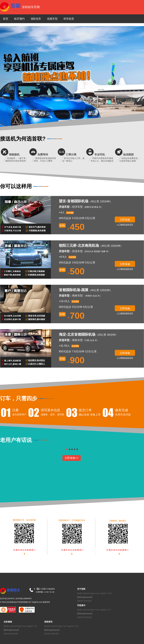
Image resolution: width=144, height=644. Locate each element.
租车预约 (19, 19)
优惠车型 (52, 19)
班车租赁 (69, 19)
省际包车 (36, 19)
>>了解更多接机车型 (125, 269)
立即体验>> (71, 458)
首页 (6, 19)
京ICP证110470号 (7, 599)
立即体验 (125, 220)
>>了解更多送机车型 (125, 225)
